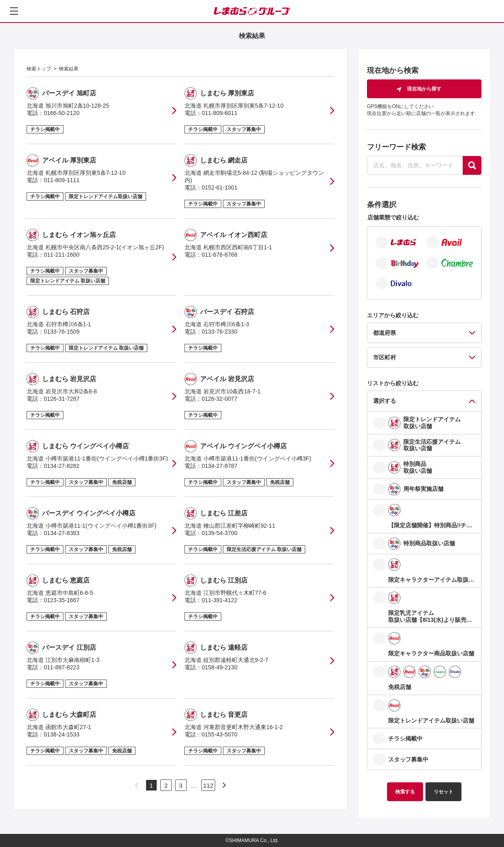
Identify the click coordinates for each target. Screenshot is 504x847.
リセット (443, 792)
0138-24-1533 (62, 734)
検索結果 (69, 69)
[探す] (472, 165)
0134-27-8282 (62, 466)
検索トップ (39, 69)
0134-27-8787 (219, 466)
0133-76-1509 (62, 332)
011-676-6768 (219, 255)
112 (208, 785)
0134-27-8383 (62, 533)
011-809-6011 (219, 113)
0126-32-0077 (219, 399)
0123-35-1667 (62, 600)
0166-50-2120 (62, 113)
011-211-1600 (62, 255)
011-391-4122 (219, 600)
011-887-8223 (62, 667)
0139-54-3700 (219, 533)
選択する (385, 401)
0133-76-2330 (219, 332)
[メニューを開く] (14, 11)
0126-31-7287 (62, 399)
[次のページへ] (224, 785)
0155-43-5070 (219, 734)
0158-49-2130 (219, 667)
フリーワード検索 (396, 147)
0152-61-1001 (219, 187)
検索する (405, 792)
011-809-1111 (62, 180)
